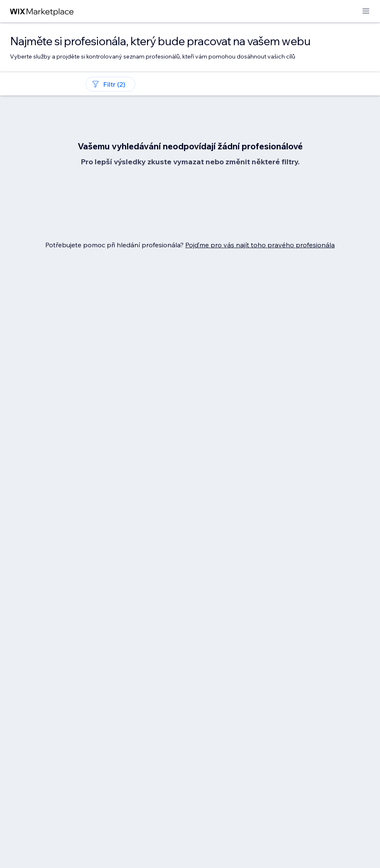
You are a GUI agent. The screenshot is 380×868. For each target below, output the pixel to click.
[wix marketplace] (42, 11)
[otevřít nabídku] (366, 11)
